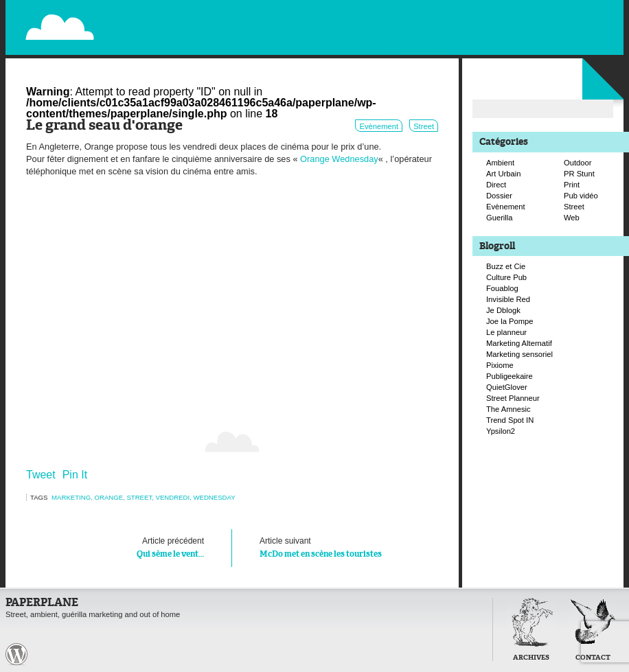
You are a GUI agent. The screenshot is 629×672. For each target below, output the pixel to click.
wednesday (214, 497)
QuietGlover (507, 387)
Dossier (499, 196)
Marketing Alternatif (519, 343)
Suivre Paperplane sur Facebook (582, 40)
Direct (496, 185)
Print (572, 185)
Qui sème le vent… (129, 546)
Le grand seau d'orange (104, 126)
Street (424, 126)
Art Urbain (503, 174)
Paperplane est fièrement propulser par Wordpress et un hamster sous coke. (16, 654)
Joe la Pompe (510, 321)
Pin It (75, 475)
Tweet (41, 475)
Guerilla (500, 218)
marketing (71, 497)
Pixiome (500, 365)
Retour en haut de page (461, 653)
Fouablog (502, 288)
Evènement (379, 126)
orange (108, 497)
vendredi (173, 497)
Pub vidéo (581, 196)
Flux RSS (553, 11)
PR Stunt (579, 174)
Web (572, 218)
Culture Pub (506, 277)
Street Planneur (513, 398)
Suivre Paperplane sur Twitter (568, 25)
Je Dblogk (503, 310)
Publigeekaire (510, 376)
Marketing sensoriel (519, 354)
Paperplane (144, 19)
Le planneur (506, 332)
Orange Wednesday (339, 159)
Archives (531, 658)
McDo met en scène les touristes (335, 546)
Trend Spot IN (510, 420)
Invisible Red (508, 299)
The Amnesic (508, 409)
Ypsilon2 (501, 431)
